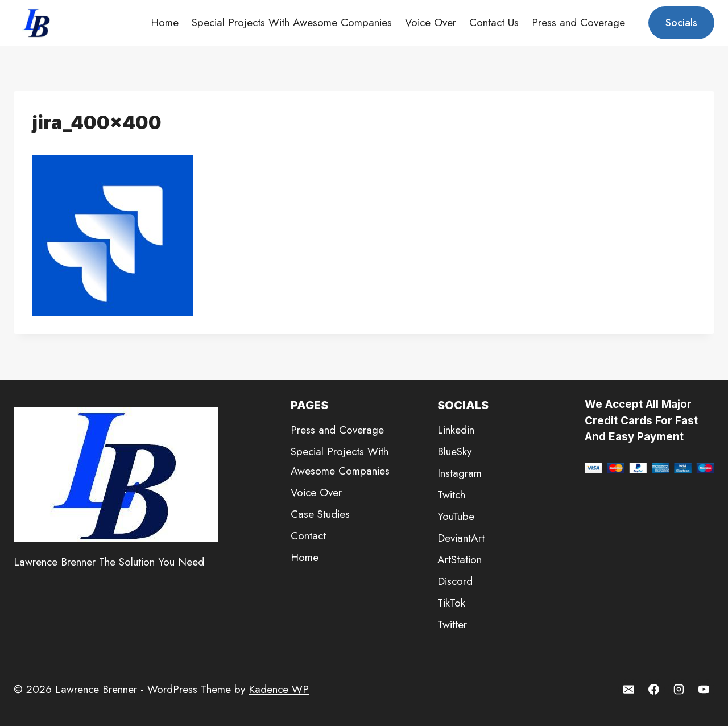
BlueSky (454, 451)
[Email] (629, 690)
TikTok (451, 603)
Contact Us (494, 22)
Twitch (451, 495)
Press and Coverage (578, 22)
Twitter (452, 624)
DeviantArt (461, 538)
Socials (681, 23)
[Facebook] (654, 690)
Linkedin (456, 430)
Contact (308, 536)
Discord (455, 581)
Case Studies (320, 514)
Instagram (460, 473)
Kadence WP (279, 689)
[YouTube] (704, 690)
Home (165, 22)
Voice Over (431, 22)
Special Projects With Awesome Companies (292, 22)
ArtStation (460, 560)
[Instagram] (679, 690)
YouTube (456, 516)
